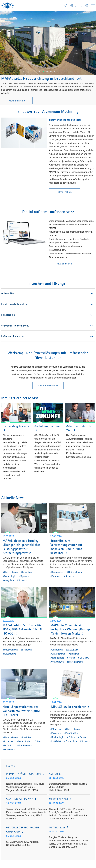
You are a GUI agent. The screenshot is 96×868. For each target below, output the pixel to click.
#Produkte (56, 576)
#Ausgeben (8, 580)
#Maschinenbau (75, 662)
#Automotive (57, 572)
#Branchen (26, 572)
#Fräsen (71, 658)
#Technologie (9, 576)
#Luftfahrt (83, 658)
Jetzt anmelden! (65, 264)
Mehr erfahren (17, 101)
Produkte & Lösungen (48, 386)
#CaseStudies (71, 733)
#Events (82, 737)
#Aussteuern (72, 650)
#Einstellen (56, 729)
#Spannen (24, 576)
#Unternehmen (10, 572)
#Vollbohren (56, 650)
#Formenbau (9, 749)
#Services (22, 580)
